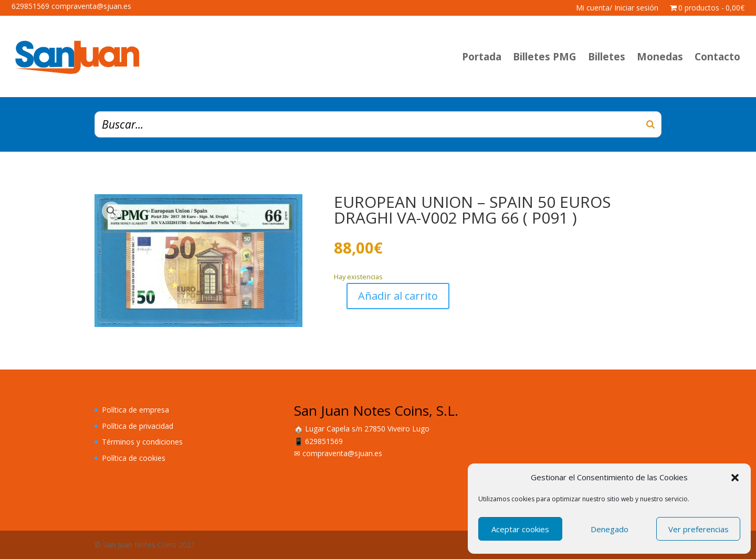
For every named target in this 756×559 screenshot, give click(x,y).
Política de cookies (134, 458)
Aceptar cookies (520, 529)
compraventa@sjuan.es (342, 453)
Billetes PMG (545, 57)
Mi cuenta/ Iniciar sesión (617, 8)
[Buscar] (650, 124)
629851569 (324, 441)
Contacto (717, 57)
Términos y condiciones (142, 442)
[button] (735, 478)
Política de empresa (135, 410)
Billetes (607, 57)
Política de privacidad (138, 426)
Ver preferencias (699, 529)
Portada (482, 57)
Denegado (610, 529)
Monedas (660, 57)
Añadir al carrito (398, 296)
